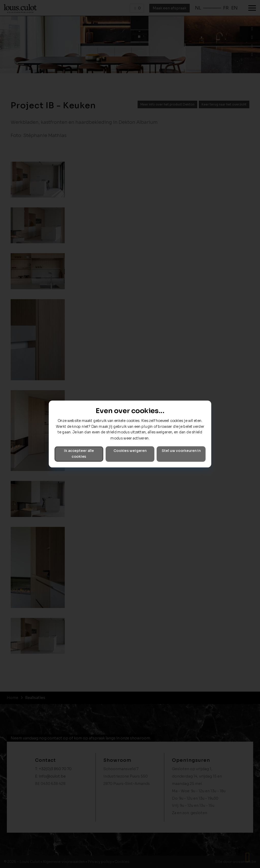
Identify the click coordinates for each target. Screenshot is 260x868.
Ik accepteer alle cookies (79, 454)
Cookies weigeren (130, 451)
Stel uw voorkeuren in (181, 451)
